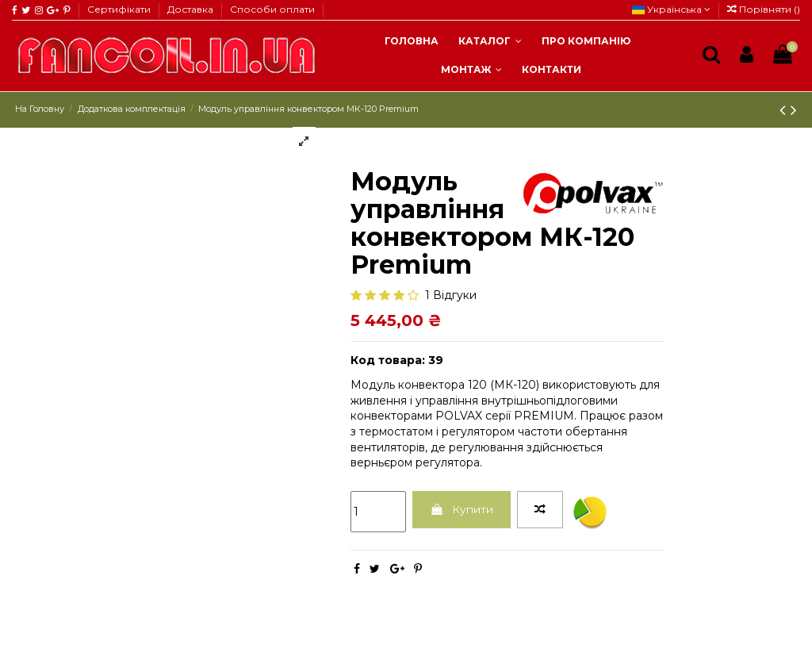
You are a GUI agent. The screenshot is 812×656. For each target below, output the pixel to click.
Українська (671, 9)
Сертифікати (120, 9)
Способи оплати (272, 9)
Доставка (192, 9)
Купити (462, 509)
